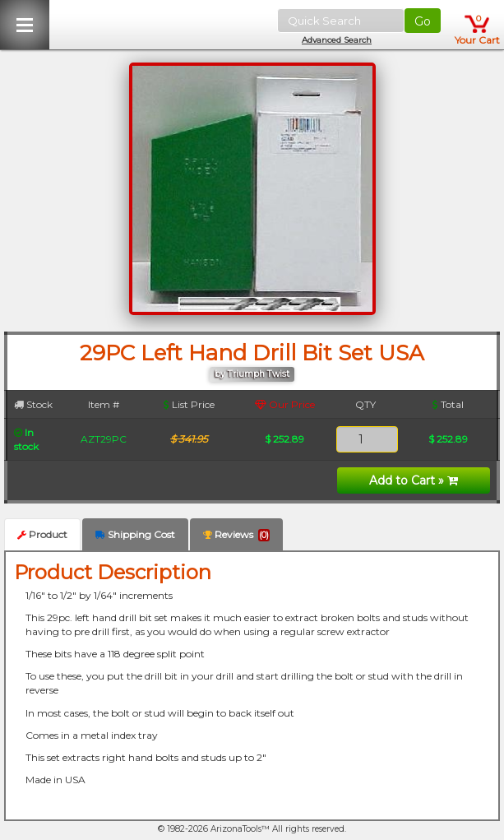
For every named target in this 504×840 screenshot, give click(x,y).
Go (423, 21)
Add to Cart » (414, 480)
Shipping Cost (135, 534)
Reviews (236, 535)
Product (42, 534)
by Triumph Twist (252, 374)
